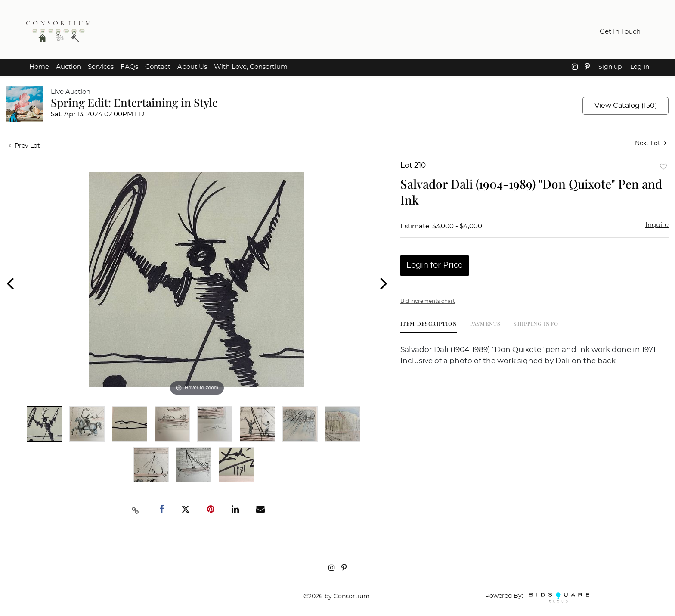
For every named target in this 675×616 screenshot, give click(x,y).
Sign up (610, 67)
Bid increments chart (428, 301)
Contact (158, 67)
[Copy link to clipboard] (136, 510)
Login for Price (435, 265)
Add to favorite (663, 166)
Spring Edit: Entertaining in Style (134, 102)
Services (101, 67)
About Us (192, 67)
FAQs (129, 67)
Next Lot (651, 143)
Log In (640, 67)
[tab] (429, 327)
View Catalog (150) (626, 106)
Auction (68, 67)
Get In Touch (620, 32)
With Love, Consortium (251, 67)
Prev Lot (24, 146)
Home (39, 67)
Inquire (657, 225)
